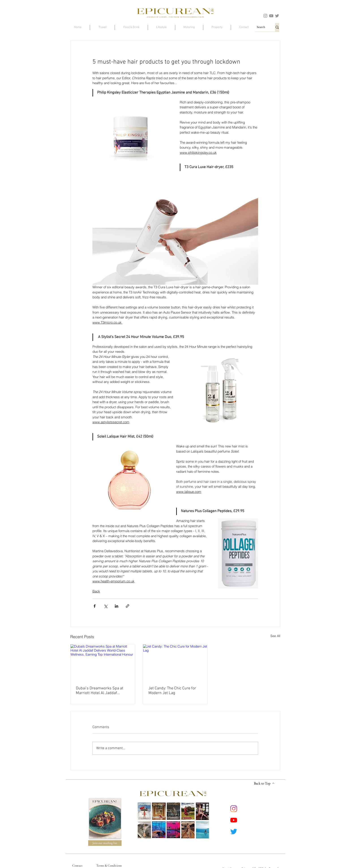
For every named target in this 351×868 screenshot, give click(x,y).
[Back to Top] (264, 783)
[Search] (261, 27)
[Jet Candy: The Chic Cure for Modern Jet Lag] (175, 663)
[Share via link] (127, 606)
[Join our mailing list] (105, 843)
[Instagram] (265, 16)
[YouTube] (271, 16)
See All (275, 636)
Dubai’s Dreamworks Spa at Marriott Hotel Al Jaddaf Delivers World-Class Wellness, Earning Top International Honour (103, 691)
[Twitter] (277, 16)
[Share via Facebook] (95, 606)
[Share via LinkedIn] (117, 606)
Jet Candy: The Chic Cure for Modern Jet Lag (172, 691)
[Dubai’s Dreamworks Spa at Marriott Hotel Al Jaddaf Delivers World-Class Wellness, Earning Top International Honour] (103, 663)
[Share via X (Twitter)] (106, 606)
